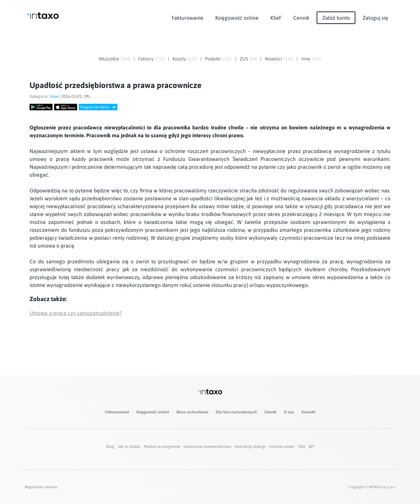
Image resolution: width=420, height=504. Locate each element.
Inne (306, 59)
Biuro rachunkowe (192, 412)
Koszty (179, 59)
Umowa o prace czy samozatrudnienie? (76, 313)
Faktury (146, 59)
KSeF (276, 18)
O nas (289, 412)
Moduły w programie (162, 447)
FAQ (302, 447)
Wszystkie (109, 59)
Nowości (273, 59)
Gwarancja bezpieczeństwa (207, 447)
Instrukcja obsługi (250, 447)
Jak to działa (129, 447)
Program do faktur (98, 107)
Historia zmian (282, 447)
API (311, 447)
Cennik (301, 18)
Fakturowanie (188, 18)
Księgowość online (237, 18)
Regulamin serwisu (41, 487)
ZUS (244, 59)
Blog (110, 447)
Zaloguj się (375, 18)
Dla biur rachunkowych (236, 412)
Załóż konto (336, 18)
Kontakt (308, 412)
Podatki (213, 59)
